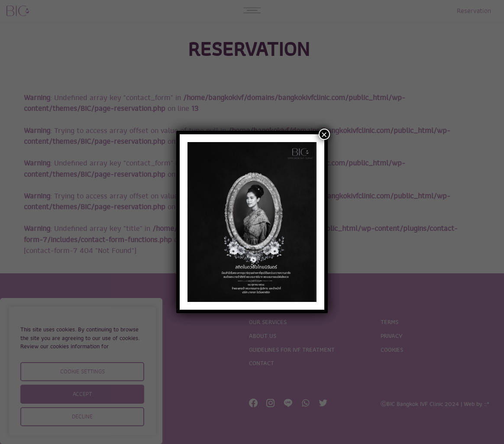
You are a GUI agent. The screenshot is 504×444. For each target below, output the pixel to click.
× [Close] (324, 134)
